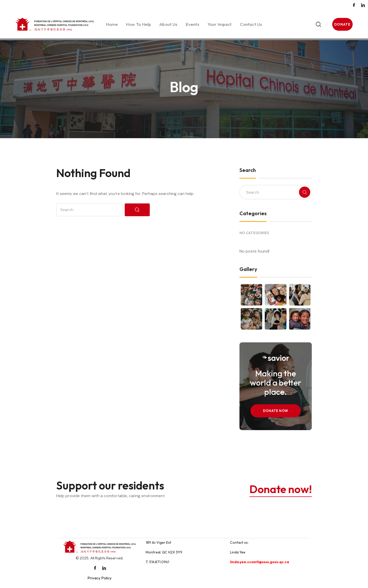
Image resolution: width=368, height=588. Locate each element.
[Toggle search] (302, 24)
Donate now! (279, 489)
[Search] (137, 210)
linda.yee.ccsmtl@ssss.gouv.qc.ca (260, 562)
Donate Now (276, 411)
